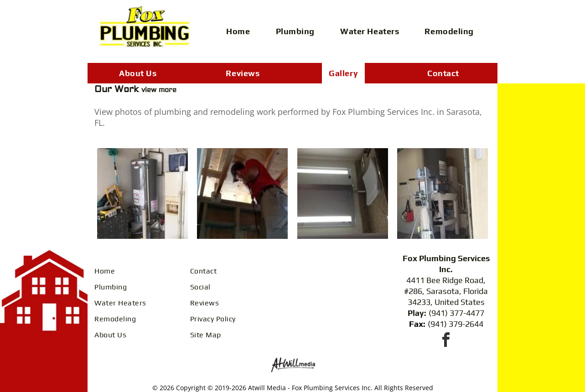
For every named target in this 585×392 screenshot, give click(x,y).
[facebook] (446, 341)
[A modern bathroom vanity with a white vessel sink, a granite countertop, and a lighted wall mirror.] (343, 194)
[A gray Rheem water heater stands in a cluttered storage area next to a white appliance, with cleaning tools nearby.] (142, 194)
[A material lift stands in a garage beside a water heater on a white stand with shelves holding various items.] (443, 194)
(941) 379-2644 (456, 324)
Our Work (118, 89)
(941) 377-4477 (456, 313)
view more (159, 90)
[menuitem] (241, 31)
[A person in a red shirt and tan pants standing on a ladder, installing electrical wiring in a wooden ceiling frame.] (243, 194)
